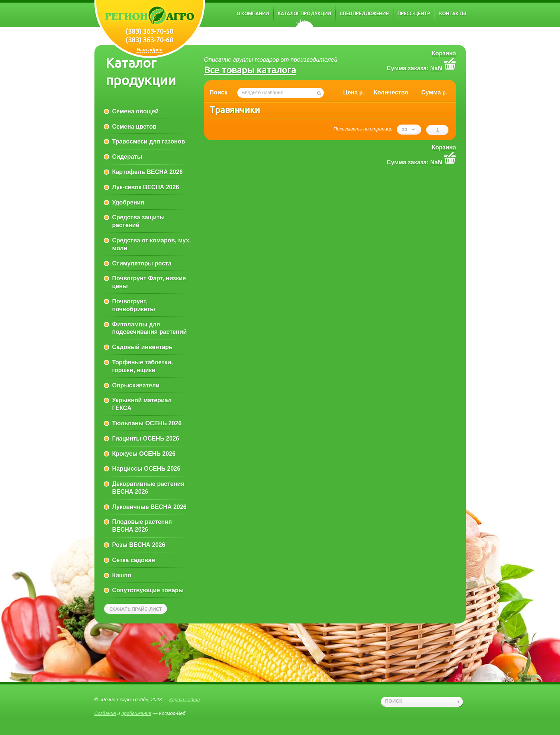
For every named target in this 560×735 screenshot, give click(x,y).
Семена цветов (134, 127)
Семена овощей (136, 111)
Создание (105, 713)
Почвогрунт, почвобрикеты (134, 305)
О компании (253, 13)
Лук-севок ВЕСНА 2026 (146, 187)
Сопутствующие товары (148, 590)
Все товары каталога (250, 70)
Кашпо (122, 575)
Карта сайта (185, 699)
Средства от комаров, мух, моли (152, 244)
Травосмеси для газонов (149, 141)
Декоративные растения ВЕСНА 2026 (148, 488)
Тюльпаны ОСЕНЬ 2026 (147, 423)
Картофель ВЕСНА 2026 (148, 172)
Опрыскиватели (136, 385)
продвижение (136, 713)
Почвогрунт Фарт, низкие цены (149, 282)
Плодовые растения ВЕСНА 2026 (142, 526)
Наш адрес (149, 50)
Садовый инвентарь (142, 347)
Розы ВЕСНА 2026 (139, 545)
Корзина (444, 53)
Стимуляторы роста (142, 263)
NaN (436, 68)
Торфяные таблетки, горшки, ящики (143, 366)
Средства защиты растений (139, 221)
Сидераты (127, 157)
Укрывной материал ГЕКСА (142, 404)
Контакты (453, 13)
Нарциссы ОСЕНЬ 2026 (147, 469)
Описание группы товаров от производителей (271, 60)
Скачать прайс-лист (136, 609)
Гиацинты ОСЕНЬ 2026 (146, 439)
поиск (394, 701)
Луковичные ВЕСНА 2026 (149, 507)
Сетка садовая (134, 560)
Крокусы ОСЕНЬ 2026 (144, 454)
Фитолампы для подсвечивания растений (150, 328)
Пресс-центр (414, 13)
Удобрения (128, 202)
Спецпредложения (364, 13)
